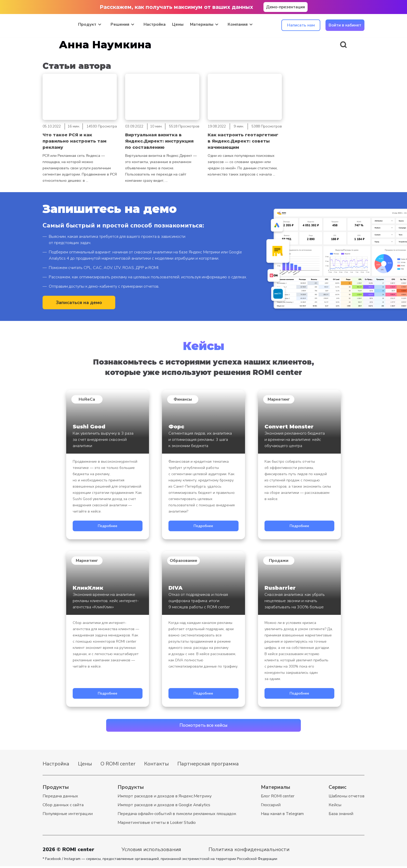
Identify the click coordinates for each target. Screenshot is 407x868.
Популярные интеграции (68, 816)
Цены (178, 24)
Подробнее (107, 526)
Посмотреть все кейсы (204, 726)
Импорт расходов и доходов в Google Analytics (164, 807)
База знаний (341, 816)
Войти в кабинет (345, 25)
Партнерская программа (208, 766)
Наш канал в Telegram (282, 816)
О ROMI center (118, 766)
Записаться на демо (79, 303)
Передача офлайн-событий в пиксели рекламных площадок (177, 816)
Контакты (156, 766)
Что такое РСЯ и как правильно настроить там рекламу (74, 141)
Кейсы (335, 807)
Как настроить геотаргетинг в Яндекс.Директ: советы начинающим (243, 141)
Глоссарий (271, 807)
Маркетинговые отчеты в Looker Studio (157, 824)
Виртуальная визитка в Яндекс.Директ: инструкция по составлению (159, 141)
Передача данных (60, 798)
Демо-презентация (286, 7)
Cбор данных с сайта (63, 807)
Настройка (155, 24)
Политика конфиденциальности (249, 851)
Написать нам (301, 25)
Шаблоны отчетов (347, 798)
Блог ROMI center (278, 798)
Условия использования (151, 851)
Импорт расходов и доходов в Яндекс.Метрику (165, 798)
